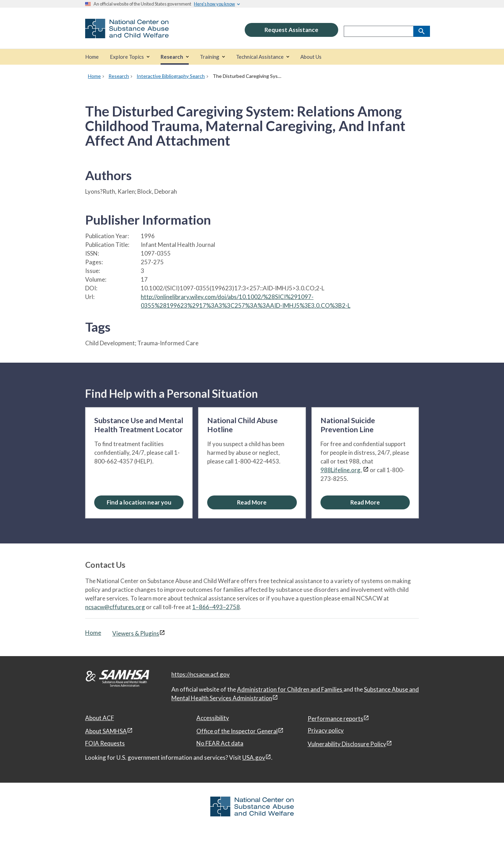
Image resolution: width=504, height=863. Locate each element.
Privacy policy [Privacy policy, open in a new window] (326, 730)
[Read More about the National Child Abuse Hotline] (252, 502)
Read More (252, 502)
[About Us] (311, 57)
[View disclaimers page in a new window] (366, 470)
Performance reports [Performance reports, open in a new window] (335, 719)
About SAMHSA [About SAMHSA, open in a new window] (106, 731)
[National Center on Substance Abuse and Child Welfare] (127, 34)
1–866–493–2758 (216, 607)
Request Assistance (291, 30)
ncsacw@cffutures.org (115, 607)
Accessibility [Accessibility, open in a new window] (213, 718)
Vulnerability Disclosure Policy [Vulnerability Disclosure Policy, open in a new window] (347, 744)
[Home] (92, 57)
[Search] (422, 31)
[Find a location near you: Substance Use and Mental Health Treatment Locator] (139, 502)
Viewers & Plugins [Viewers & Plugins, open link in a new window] (136, 633)
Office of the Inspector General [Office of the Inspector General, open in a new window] (237, 731)
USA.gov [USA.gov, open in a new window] (254, 757)
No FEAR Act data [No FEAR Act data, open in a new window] (220, 743)
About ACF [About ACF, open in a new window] (100, 718)
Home (93, 633)
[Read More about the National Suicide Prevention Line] (365, 502)
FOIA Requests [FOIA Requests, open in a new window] (105, 743)
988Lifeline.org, (341, 470)
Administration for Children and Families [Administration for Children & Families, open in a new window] (290, 689)
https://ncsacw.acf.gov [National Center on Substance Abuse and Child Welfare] (201, 674)
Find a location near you (139, 502)
